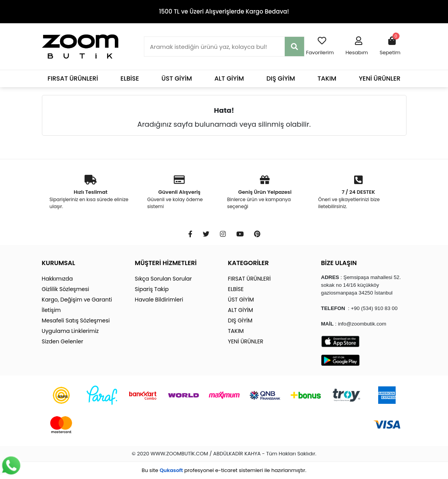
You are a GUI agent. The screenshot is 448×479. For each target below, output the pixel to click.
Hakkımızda (57, 279)
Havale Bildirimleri (159, 300)
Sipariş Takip (152, 289)
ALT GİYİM (229, 78)
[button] (357, 47)
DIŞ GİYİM (281, 78)
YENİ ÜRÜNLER (380, 78)
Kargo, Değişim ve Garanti (77, 300)
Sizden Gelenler (63, 341)
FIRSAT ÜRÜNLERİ (73, 78)
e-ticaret (226, 470)
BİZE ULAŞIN (339, 263)
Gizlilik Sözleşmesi (66, 289)
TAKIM (327, 78)
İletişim (51, 310)
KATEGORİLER (248, 263)
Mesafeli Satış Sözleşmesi (76, 320)
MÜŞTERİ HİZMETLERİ (166, 263)
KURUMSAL (59, 263)
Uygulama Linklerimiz (70, 331)
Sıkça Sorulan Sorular (163, 279)
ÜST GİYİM (177, 78)
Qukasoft (171, 470)
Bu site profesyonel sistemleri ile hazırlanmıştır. (224, 470)
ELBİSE (130, 78)
